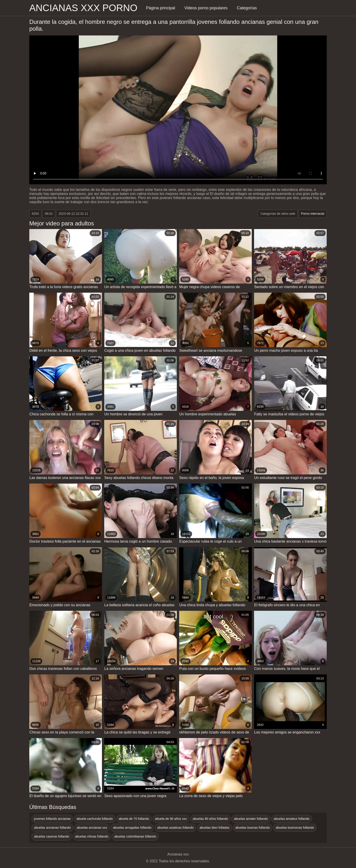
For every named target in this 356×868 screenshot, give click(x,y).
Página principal (161, 8)
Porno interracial (313, 214)
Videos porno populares (206, 8)
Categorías (247, 8)
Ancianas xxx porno (83, 8)
